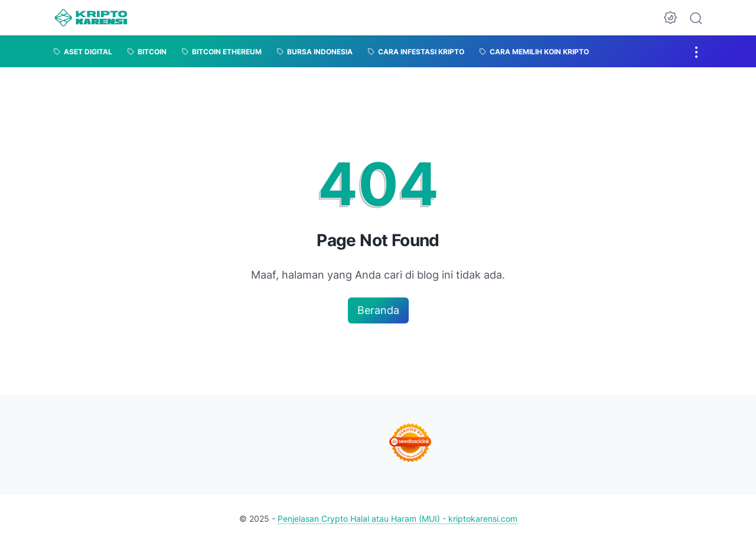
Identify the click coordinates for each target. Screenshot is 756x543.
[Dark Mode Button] (670, 18)
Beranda (378, 310)
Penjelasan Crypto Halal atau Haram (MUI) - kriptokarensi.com (397, 519)
